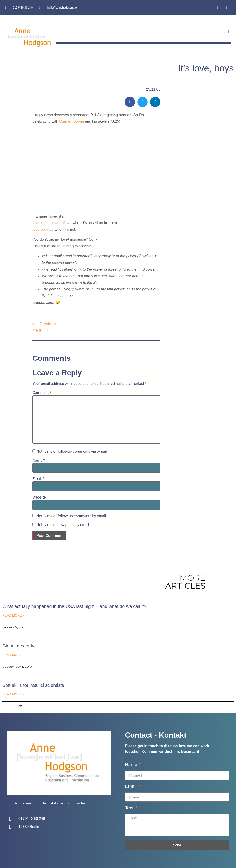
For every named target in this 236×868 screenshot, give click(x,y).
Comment (42, 393)
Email (38, 479)
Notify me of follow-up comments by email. (72, 516)
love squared (43, 229)
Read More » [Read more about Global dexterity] (13, 655)
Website (39, 497)
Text (130, 808)
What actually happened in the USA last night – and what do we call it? (74, 606)
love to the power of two (52, 223)
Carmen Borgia (72, 121)
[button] (229, 32)
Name (39, 461)
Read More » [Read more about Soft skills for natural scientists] (13, 694)
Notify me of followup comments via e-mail (72, 452)
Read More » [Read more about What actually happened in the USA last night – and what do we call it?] (13, 615)
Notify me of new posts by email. (63, 525)
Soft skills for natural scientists (33, 685)
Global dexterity (18, 646)
